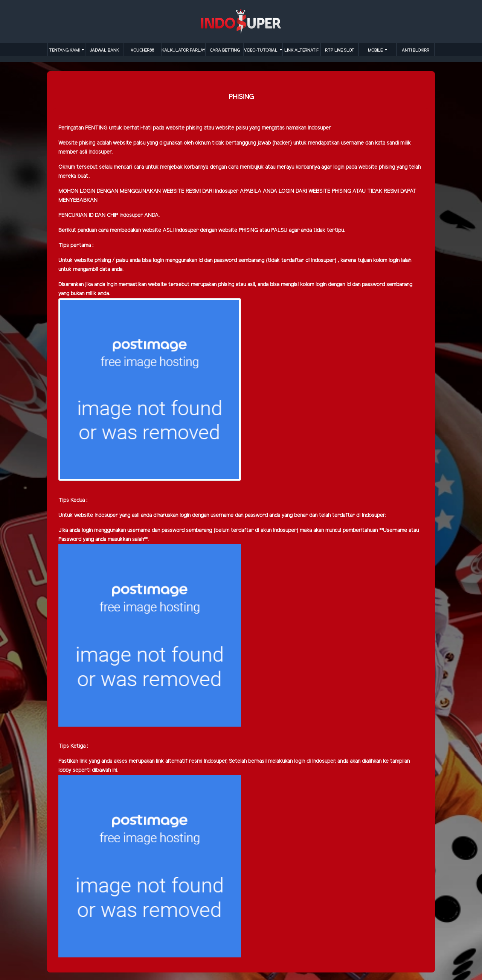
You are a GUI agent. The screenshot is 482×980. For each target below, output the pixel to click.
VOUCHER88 (142, 50)
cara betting (225, 50)
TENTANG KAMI (65, 50)
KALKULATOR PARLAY (183, 50)
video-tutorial (261, 50)
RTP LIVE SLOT (340, 50)
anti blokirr (416, 50)
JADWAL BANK (104, 50)
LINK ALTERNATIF (301, 50)
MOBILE (376, 50)
